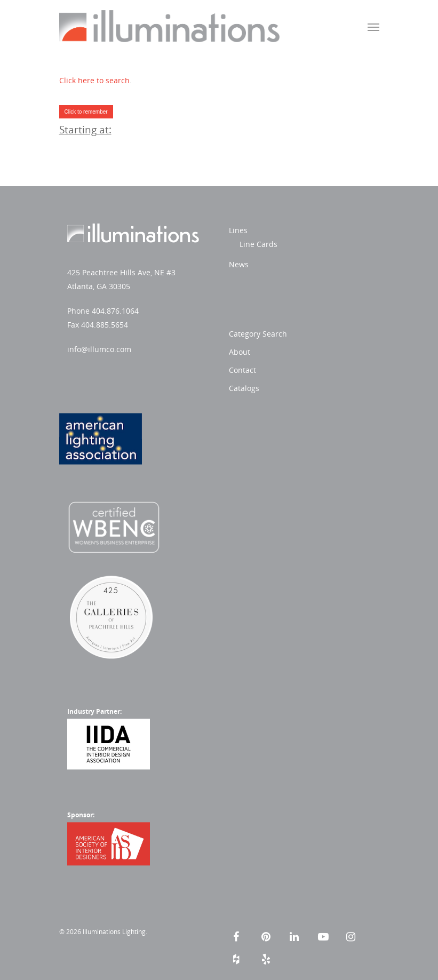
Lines (238, 230)
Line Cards (258, 244)
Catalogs (244, 388)
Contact (242, 370)
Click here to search (94, 80)
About (240, 352)
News (239, 264)
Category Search (258, 334)
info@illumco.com (99, 349)
